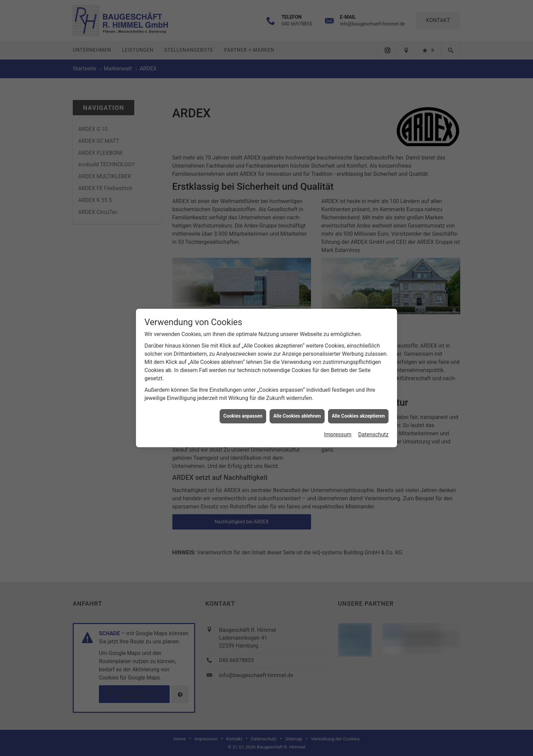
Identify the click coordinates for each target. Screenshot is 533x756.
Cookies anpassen (243, 409)
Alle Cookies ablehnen (297, 409)
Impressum (338, 428)
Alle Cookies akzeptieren (358, 409)
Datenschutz (373, 428)
